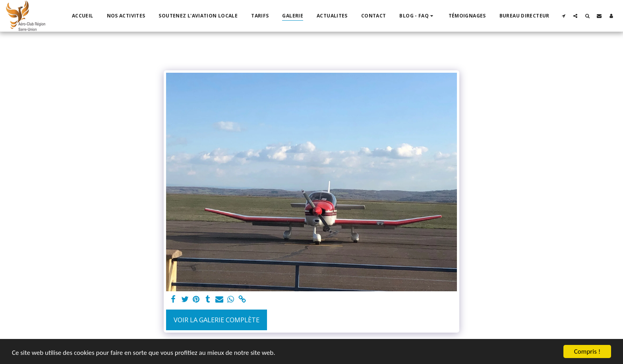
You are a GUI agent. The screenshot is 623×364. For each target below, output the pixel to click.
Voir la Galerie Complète (217, 320)
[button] (417, 16)
